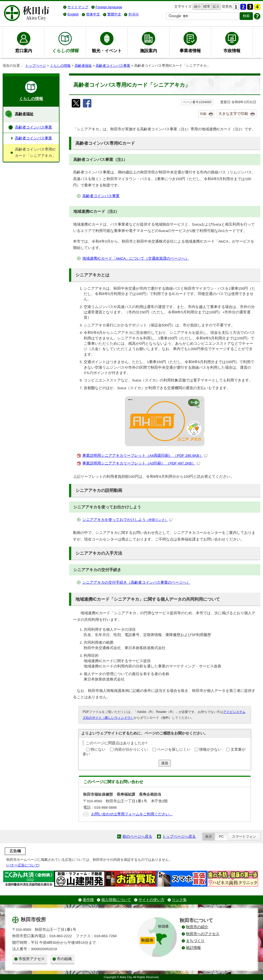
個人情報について (116, 900)
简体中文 (93, 14)
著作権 (88, 900)
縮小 (197, 7)
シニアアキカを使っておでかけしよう (127, 520)
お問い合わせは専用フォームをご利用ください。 (132, 814)
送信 (165, 763)
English (73, 14)
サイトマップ (78, 7)
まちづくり (195, 941)
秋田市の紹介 (197, 927)
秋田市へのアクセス (203, 934)
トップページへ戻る (179, 836)
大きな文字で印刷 (233, 114)
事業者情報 (190, 51)
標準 (206, 7)
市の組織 (64, 959)
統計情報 (193, 948)
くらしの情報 (60, 66)
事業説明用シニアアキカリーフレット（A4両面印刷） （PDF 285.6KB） (145, 456)
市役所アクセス (32, 959)
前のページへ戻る (137, 836)
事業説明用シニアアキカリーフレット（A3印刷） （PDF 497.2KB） (141, 463)
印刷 (203, 114)
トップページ (36, 66)
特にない (98, 749)
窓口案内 (24, 51)
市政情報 (232, 51)
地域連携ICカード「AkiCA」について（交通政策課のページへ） (136, 258)
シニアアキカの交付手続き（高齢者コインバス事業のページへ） (136, 582)
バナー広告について (23, 865)
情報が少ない (210, 749)
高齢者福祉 (83, 66)
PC (221, 836)
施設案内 (149, 51)
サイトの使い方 (151, 900)
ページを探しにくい (174, 749)
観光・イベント (107, 51)
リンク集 (179, 900)
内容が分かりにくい (131, 749)
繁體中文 (114, 14)
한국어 (133, 14)
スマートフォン (244, 836)
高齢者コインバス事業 (113, 66)
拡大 (215, 7)
